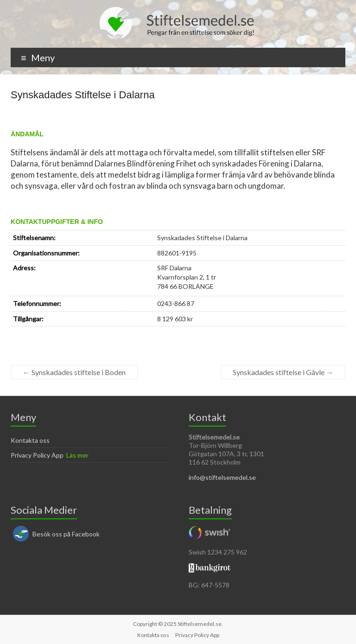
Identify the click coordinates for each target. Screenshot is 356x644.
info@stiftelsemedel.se (222, 477)
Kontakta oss (30, 440)
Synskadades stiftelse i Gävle (283, 372)
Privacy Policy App (37, 455)
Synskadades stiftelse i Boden (74, 372)
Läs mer (77, 455)
